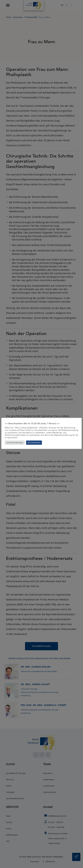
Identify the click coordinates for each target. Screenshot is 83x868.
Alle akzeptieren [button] (34, 443)
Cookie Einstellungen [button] (15, 443)
